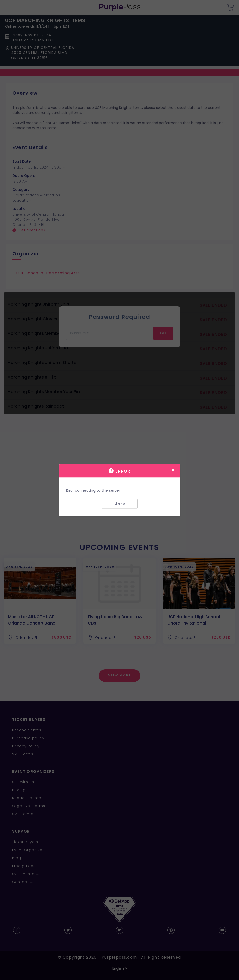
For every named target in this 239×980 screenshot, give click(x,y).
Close (119, 504)
